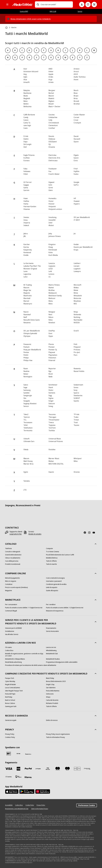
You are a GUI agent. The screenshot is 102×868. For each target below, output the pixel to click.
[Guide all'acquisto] (52, 591)
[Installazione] (10, 631)
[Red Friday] (9, 697)
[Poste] (28, 754)
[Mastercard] (58, 769)
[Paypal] (28, 769)
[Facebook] (86, 533)
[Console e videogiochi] (13, 552)
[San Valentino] (51, 688)
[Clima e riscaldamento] (13, 558)
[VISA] (9, 769)
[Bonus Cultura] (10, 703)
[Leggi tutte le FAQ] (16, 534)
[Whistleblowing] (51, 650)
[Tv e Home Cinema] (53, 552)
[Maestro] (67, 769)
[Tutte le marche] (51, 564)
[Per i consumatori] (11, 605)
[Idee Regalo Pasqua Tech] (14, 691)
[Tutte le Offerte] (51, 561)
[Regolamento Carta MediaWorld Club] (17, 809)
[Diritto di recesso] (52, 720)
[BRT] (9, 754)
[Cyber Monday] (10, 681)
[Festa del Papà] (10, 694)
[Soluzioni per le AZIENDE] (13, 628)
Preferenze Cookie (87, 805)
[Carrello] (94, 4)
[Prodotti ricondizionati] (13, 564)
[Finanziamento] (51, 628)
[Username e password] (54, 581)
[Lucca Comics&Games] (13, 688)
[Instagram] (90, 533)
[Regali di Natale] (10, 684)
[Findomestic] (87, 769)
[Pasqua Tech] (10, 678)
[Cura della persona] (12, 561)
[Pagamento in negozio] (18, 777)
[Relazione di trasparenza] (55, 611)
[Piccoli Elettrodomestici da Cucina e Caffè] (60, 555)
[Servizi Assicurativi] (52, 631)
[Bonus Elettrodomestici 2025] (56, 681)
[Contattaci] (9, 584)
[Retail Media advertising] (13, 662)
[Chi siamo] (8, 647)
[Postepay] (38, 769)
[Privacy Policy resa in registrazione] (58, 734)
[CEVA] (18, 754)
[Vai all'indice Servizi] (12, 634)
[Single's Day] (50, 684)
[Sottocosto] (50, 694)
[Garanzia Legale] (11, 720)
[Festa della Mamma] (53, 691)
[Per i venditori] (51, 605)
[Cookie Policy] (30, 805)
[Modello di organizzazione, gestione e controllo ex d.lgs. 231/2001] (26, 655)
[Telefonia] (8, 548)
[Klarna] (28, 777)
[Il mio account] (82, 4)
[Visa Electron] (48, 769)
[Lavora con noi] (51, 647)
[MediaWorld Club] (52, 654)
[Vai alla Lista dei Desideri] (88, 4)
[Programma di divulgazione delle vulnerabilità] (62, 662)
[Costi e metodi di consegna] (55, 578)
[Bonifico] (9, 777)
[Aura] (77, 769)
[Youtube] (95, 533)
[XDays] (48, 697)
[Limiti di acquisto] (52, 587)
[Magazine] (9, 591)
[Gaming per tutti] (11, 706)
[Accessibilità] (9, 805)
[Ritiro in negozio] (11, 581)
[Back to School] (10, 700)
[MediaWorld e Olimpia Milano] (15, 659)
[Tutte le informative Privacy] (55, 737)
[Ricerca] (38, 4)
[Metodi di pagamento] (12, 578)
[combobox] (56, 4)
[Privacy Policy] (10, 734)
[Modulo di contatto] (35, 534)
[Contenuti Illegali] (11, 611)
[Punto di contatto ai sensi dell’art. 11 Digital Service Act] (24, 608)
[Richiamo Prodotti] (52, 703)
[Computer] (49, 548)
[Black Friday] (50, 678)
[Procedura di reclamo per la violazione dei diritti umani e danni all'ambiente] (31, 665)
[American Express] (18, 769)
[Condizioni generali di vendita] (56, 584)
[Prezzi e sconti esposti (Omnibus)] (16, 587)
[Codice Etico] (9, 650)
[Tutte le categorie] (7, 4)
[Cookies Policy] (10, 737)
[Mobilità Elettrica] (52, 558)
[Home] (7, 28)
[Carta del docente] (52, 700)
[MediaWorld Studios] (53, 659)
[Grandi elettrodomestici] (13, 555)
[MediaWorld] (22, 5)
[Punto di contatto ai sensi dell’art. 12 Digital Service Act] (65, 608)
